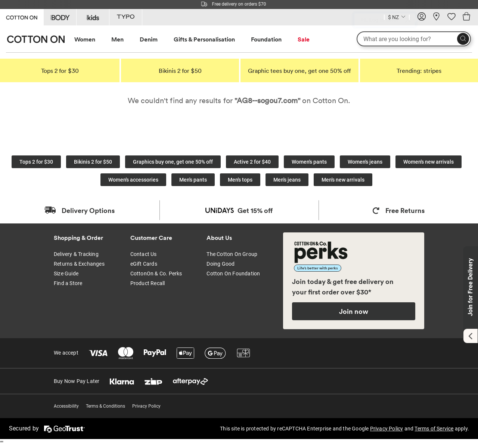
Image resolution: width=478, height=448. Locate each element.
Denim (149, 39)
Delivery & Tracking (76, 254)
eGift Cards (144, 264)
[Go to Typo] (126, 17)
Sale (304, 39)
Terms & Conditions (105, 406)
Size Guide (66, 274)
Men (117, 39)
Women (85, 39)
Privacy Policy (146, 406)
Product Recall (148, 283)
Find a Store (68, 283)
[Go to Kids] (93, 17)
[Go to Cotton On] (22, 17)
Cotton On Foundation (233, 274)
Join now (354, 311)
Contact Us (144, 254)
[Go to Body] (60, 17)
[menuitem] (92, 39)
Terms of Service (434, 429)
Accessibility (66, 406)
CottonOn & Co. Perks (156, 274)
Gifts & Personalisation (204, 39)
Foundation (266, 39)
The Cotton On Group (232, 254)
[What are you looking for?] (414, 39)
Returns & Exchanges (79, 264)
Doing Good (221, 264)
